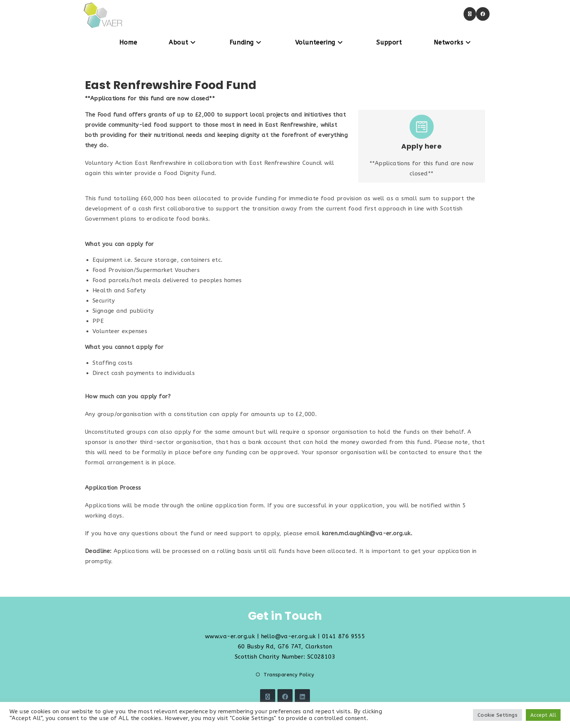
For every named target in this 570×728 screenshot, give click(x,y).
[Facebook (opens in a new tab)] (483, 14)
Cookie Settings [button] (498, 715)
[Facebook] (285, 697)
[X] (268, 697)
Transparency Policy (289, 675)
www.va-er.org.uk (230, 636)
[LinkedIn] (302, 697)
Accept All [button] (543, 715)
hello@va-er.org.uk (289, 636)
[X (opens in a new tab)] (470, 14)
